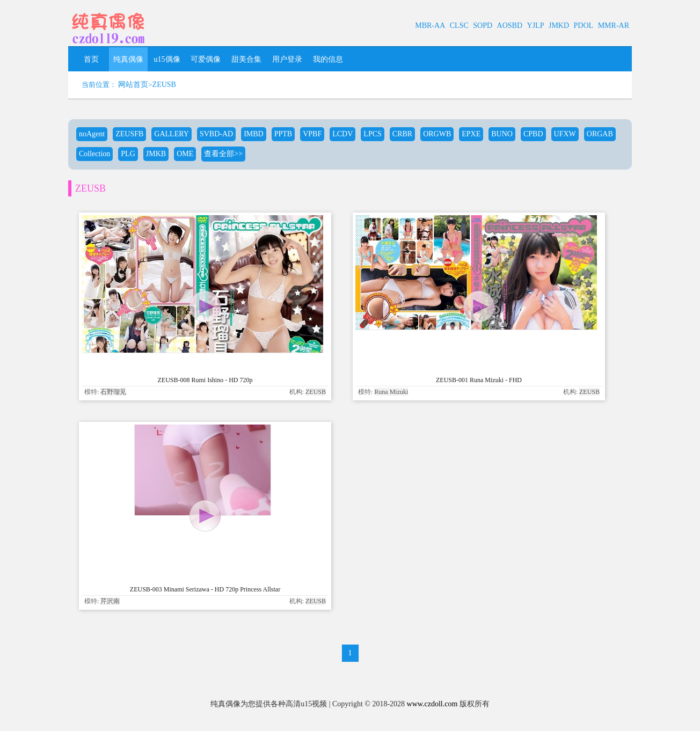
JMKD (559, 25)
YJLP (536, 25)
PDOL (584, 25)
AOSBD (510, 25)
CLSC (459, 25)
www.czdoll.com (432, 704)
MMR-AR (614, 25)
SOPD (483, 25)
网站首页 (133, 85)
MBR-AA (430, 25)
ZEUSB (164, 85)
